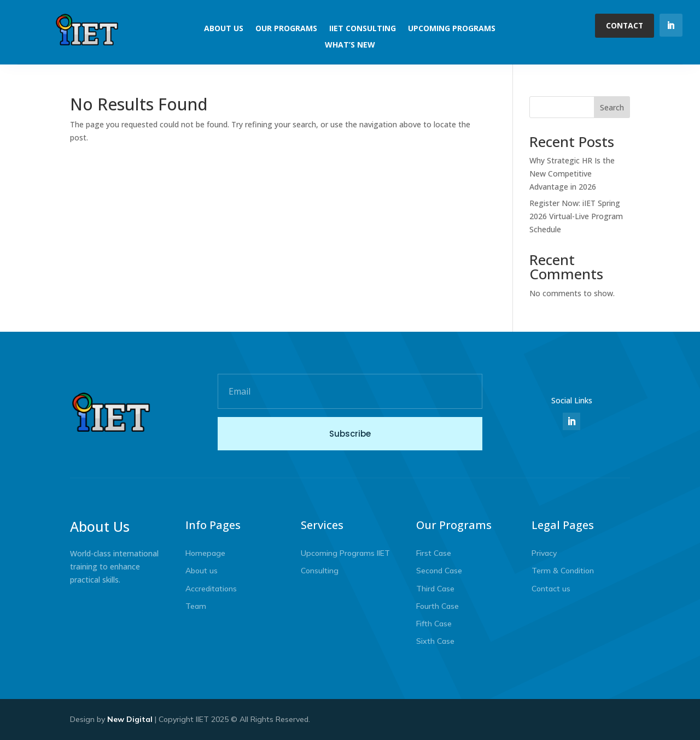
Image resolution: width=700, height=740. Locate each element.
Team (196, 606)
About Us (224, 29)
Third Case (435, 589)
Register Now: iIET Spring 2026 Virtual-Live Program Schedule (576, 216)
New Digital (130, 719)
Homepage (205, 553)
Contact (624, 25)
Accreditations (211, 589)
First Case (434, 553)
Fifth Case (434, 624)
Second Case (439, 571)
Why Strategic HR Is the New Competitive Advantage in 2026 (572, 174)
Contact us (551, 589)
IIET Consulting (363, 29)
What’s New (350, 45)
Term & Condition (563, 571)
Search (612, 107)
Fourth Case (437, 606)
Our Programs (286, 29)
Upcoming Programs (452, 29)
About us (202, 571)
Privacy (544, 553)
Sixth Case (435, 641)
